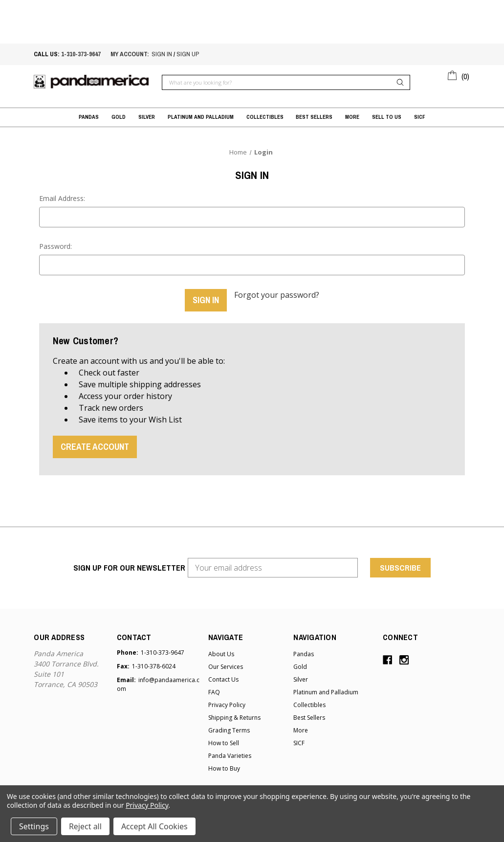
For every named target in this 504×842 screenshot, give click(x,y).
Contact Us (223, 678)
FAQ (214, 691)
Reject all (85, 826)
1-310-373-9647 (81, 54)
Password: (55, 246)
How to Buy (224, 767)
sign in (162, 54)
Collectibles (265, 117)
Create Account (95, 445)
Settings (34, 826)
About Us (221, 653)
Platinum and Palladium (201, 117)
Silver (147, 117)
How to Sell (224, 742)
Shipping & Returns (234, 717)
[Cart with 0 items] (459, 75)
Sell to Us (387, 117)
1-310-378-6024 (154, 665)
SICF (420, 117)
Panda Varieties (230, 755)
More (352, 117)
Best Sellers (314, 117)
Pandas (89, 117)
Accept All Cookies (154, 826)
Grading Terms (229, 729)
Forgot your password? (277, 295)
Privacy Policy (227, 704)
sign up (188, 54)
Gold (119, 117)
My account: (130, 54)
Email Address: (62, 198)
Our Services (226, 666)
